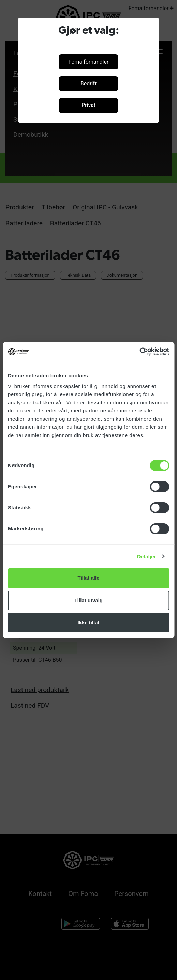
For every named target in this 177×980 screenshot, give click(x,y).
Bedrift (89, 83)
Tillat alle (89, 578)
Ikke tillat (88, 622)
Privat (88, 105)
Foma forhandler (89, 62)
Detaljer (147, 556)
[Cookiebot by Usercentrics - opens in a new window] (139, 352)
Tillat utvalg (88, 600)
